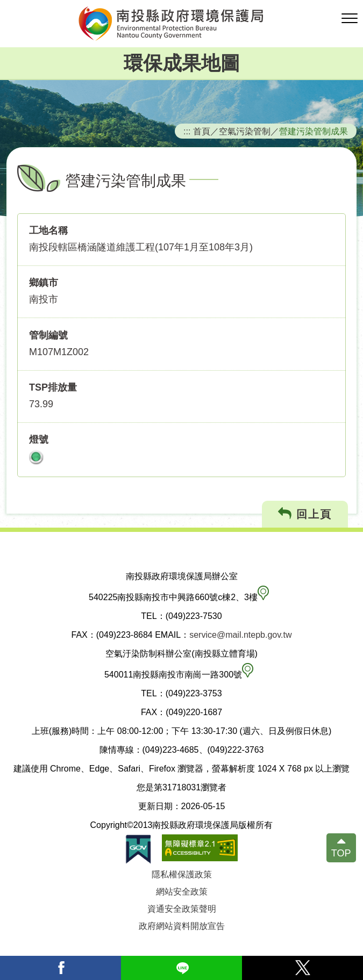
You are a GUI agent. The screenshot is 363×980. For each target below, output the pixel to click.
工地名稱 (48, 230)
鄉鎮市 (44, 283)
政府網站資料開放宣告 (182, 926)
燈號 (39, 439)
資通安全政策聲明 (182, 909)
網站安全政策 (182, 892)
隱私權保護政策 (182, 874)
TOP (341, 853)
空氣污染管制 (245, 131)
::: (187, 131)
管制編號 (48, 335)
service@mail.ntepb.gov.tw (240, 635)
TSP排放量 (53, 387)
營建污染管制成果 (314, 131)
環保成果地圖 (182, 63)
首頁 (202, 131)
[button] (350, 19)
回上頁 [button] (305, 514)
